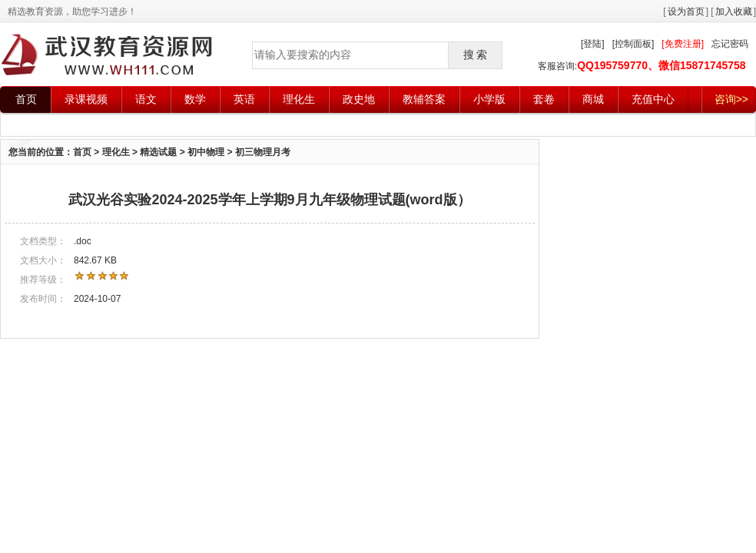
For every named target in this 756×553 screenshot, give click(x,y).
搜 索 (476, 55)
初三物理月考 (263, 152)
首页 (26, 99)
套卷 (544, 99)
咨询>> (731, 99)
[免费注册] (683, 44)
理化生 (299, 99)
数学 (195, 99)
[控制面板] (633, 44)
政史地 (359, 99)
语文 (146, 99)
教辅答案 (424, 99)
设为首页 (686, 12)
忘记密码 (730, 44)
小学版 (489, 99)
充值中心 (653, 99)
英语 (244, 99)
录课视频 (86, 99)
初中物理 (206, 152)
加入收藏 (734, 12)
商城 (593, 99)
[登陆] (593, 44)
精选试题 (158, 152)
